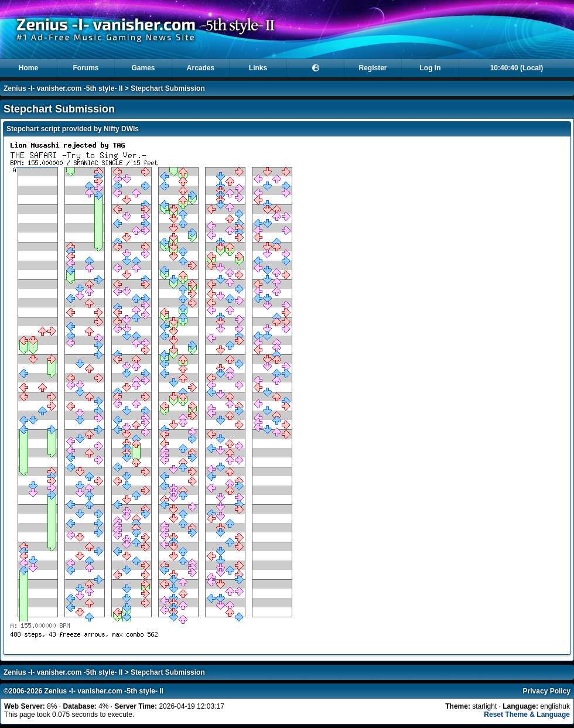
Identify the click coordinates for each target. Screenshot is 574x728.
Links (258, 68)
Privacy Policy (547, 691)
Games (143, 68)
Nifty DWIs (121, 129)
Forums (86, 68)
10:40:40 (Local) (517, 68)
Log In (430, 68)
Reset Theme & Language (527, 715)
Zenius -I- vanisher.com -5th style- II (63, 88)
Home (28, 68)
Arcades (201, 68)
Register (373, 68)
